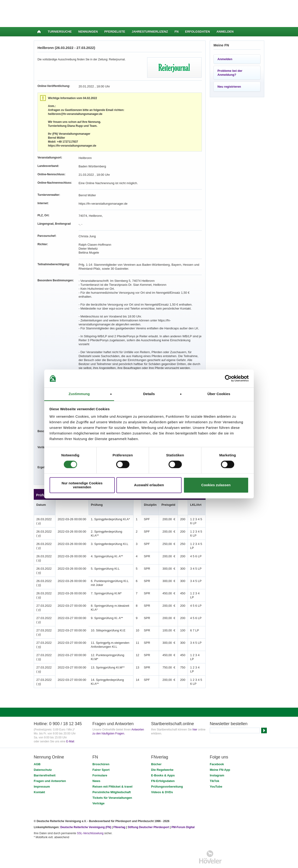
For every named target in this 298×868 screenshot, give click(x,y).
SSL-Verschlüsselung (90, 821)
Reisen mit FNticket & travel (112, 775)
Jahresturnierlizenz (150, 32)
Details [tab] (149, 394)
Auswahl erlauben (149, 485)
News (96, 769)
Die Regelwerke (162, 758)
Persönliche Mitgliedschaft (112, 780)
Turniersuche (60, 32)
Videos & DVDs (162, 780)
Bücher (156, 752)
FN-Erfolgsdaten (163, 769)
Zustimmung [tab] (79, 394)
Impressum (42, 775)
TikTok (215, 769)
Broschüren (101, 752)
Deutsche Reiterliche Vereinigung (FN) (86, 815)
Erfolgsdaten (198, 32)
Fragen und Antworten (50, 769)
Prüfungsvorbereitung (167, 775)
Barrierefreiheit (45, 763)
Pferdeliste (115, 32)
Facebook (217, 752)
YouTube (216, 775)
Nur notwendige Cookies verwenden (82, 485)
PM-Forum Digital (183, 815)
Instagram (217, 763)
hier (195, 718)
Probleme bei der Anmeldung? (230, 73)
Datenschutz (43, 758)
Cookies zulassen (216, 485)
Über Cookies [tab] (219, 394)
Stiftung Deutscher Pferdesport (148, 815)
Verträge (98, 791)
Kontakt (39, 780)
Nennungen (88, 32)
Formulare (100, 763)
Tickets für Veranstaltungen (112, 786)
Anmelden (225, 32)
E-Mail (70, 730)
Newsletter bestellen (229, 712)
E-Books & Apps (163, 763)
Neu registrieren (229, 87)
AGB (37, 752)
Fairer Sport (101, 758)
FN (177, 32)
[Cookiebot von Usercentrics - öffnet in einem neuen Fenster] (228, 379)
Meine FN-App (220, 758)
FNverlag (120, 815)
